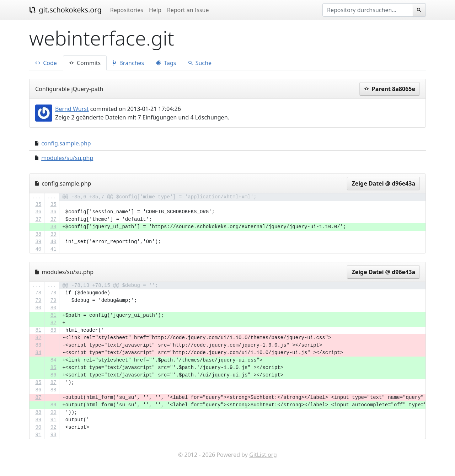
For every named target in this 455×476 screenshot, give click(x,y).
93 (53, 435)
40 (53, 242)
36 (38, 212)
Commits (85, 63)
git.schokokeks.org (65, 10)
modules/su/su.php (67, 158)
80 (38, 308)
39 (53, 234)
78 (38, 293)
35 (38, 204)
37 (38, 219)
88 (53, 390)
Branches (128, 63)
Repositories (127, 10)
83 (53, 330)
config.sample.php (66, 143)
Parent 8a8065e (390, 89)
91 (53, 420)
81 (53, 315)
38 (53, 227)
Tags (166, 63)
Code (46, 63)
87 (53, 383)
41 (53, 249)
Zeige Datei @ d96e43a (383, 183)
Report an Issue (188, 10)
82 (53, 323)
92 (53, 427)
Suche (200, 63)
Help (155, 10)
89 (53, 405)
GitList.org (263, 455)
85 (53, 368)
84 (38, 353)
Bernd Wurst (72, 109)
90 (53, 412)
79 (38, 300)
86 (53, 375)
